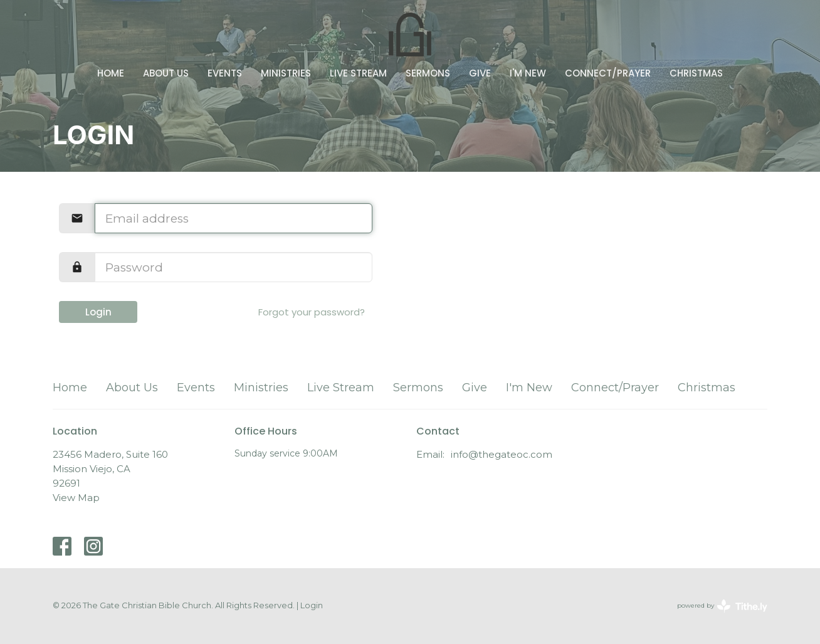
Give (480, 73)
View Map (76, 498)
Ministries (286, 73)
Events (225, 73)
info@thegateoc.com (502, 454)
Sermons (428, 73)
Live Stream (358, 73)
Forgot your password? (312, 312)
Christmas (696, 73)
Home (111, 73)
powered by (722, 606)
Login (98, 312)
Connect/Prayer (608, 73)
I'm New (528, 73)
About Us (166, 73)
